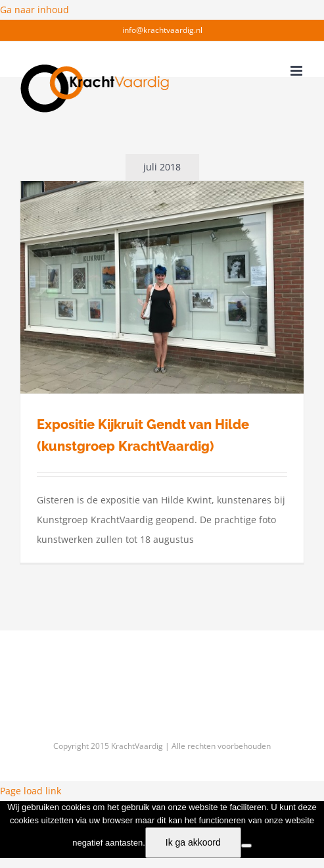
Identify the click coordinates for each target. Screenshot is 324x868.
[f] (246, 846)
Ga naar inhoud (35, 10)
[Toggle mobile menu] (297, 71)
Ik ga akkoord (193, 842)
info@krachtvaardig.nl (162, 30)
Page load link (31, 791)
